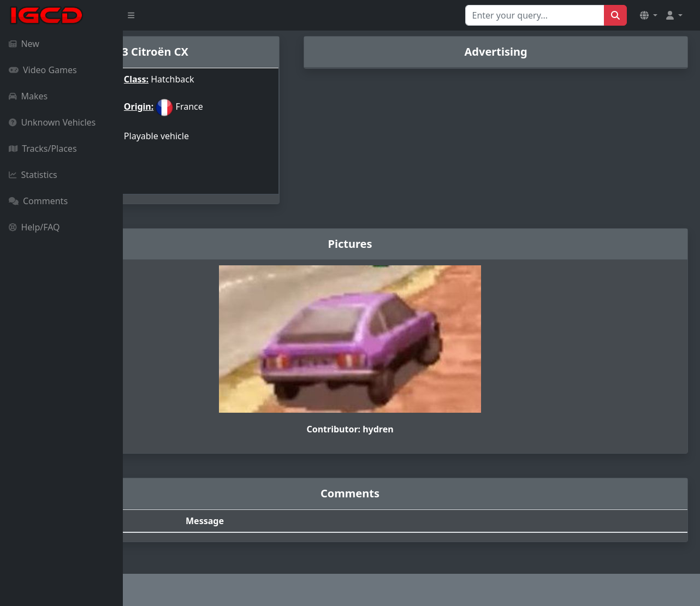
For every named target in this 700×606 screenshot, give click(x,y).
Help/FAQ (34, 227)
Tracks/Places (43, 148)
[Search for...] (535, 15)
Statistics (33, 175)
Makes (28, 96)
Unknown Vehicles (52, 122)
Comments (38, 201)
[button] (649, 15)
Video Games (43, 70)
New (24, 44)
